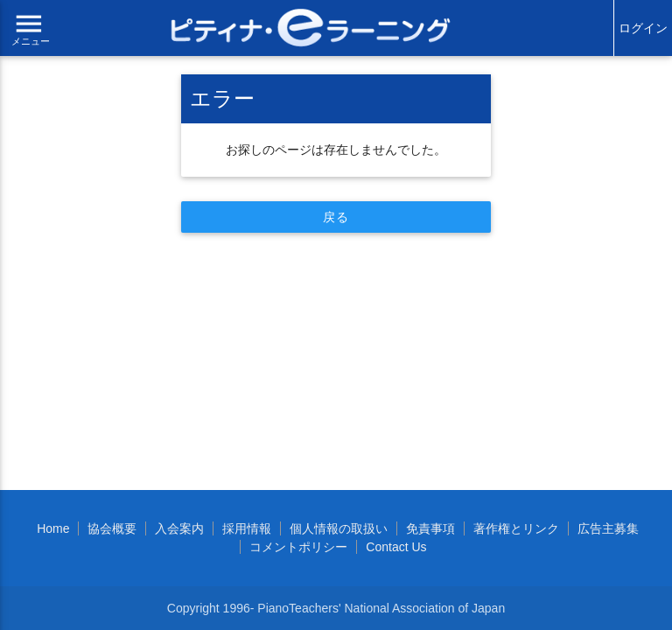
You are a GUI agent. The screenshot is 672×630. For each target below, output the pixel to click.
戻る (336, 217)
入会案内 (179, 528)
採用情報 (247, 528)
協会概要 (112, 528)
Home (53, 528)
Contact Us (396, 547)
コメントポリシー (298, 547)
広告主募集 (608, 528)
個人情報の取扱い (339, 528)
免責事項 (430, 528)
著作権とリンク (516, 528)
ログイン (643, 28)
